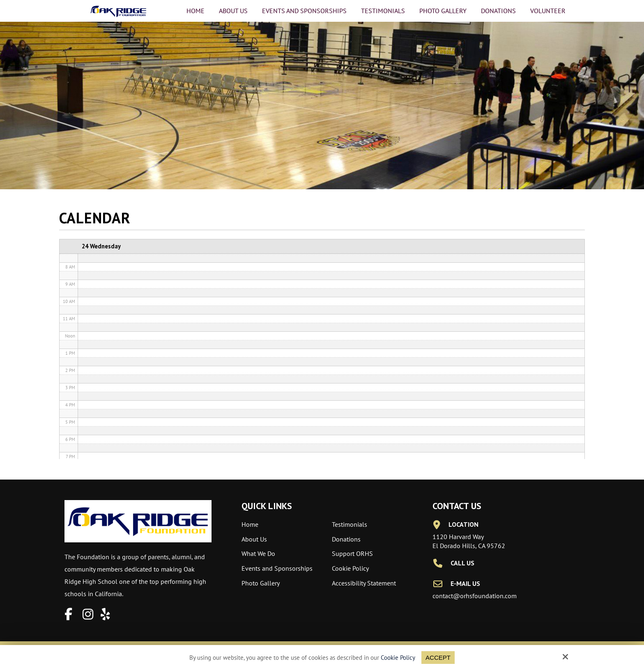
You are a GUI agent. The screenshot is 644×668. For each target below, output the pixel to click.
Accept (438, 658)
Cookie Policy (398, 658)
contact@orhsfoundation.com (475, 596)
